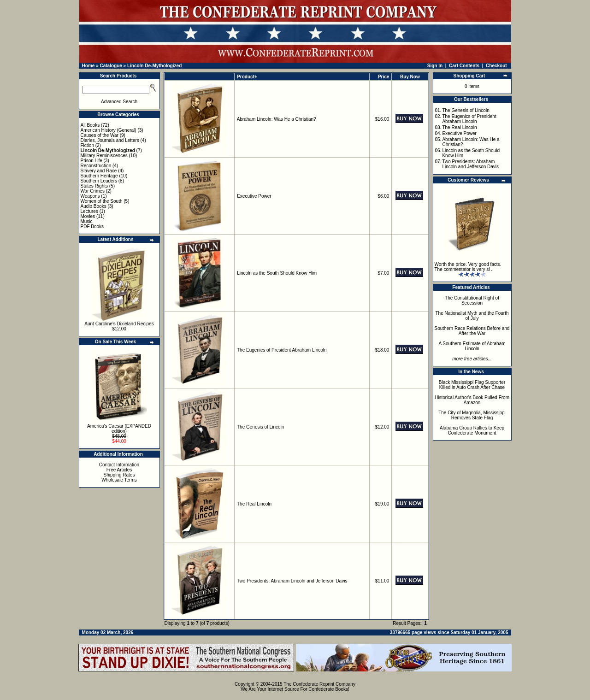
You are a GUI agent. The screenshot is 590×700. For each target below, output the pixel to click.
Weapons (90, 196)
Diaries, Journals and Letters (110, 140)
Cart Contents (464, 66)
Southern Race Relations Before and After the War (472, 331)
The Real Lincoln (254, 504)
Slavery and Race (99, 171)
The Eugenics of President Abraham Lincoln (282, 350)
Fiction (87, 145)
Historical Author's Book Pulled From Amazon (472, 400)
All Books (90, 125)
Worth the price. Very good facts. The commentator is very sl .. (468, 267)
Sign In (435, 66)
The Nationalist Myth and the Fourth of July (472, 316)
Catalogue (111, 66)
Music (87, 221)
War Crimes (93, 191)
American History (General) (109, 130)
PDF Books (92, 226)
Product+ (247, 77)
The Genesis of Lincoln (260, 427)
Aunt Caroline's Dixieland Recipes (119, 324)
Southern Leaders (99, 181)
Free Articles (119, 470)
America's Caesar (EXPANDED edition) (119, 429)
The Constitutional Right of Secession (472, 300)
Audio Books (94, 206)
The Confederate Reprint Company (319, 684)
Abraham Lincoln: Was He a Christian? (277, 119)
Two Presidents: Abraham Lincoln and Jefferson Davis (292, 581)
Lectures (89, 211)
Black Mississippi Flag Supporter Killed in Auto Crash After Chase (472, 385)
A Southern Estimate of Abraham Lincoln (472, 346)
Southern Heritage (99, 176)
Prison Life (91, 161)
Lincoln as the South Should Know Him (277, 273)
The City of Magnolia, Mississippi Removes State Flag (472, 415)
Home (88, 66)
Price (383, 77)
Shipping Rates (119, 475)
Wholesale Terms (119, 480)
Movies (88, 216)
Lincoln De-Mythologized (154, 66)
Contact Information (119, 465)
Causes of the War (100, 135)
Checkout (496, 66)
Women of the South (102, 201)
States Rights (94, 186)
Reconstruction (96, 166)
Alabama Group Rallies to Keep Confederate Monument (472, 430)
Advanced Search (119, 102)
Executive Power (254, 196)
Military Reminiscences (104, 156)
